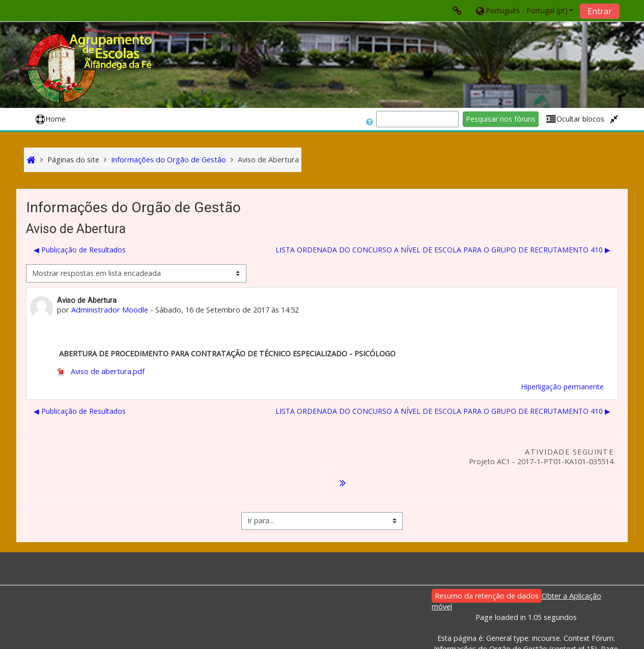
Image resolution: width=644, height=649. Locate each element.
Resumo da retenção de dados (487, 570)
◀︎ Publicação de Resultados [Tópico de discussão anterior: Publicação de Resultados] (80, 250)
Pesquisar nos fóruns (501, 119)
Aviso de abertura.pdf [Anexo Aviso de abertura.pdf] (101, 371)
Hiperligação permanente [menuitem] (562, 387)
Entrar (600, 11)
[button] (524, 10)
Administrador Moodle (110, 310)
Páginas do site (73, 160)
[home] (91, 68)
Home (51, 119)
